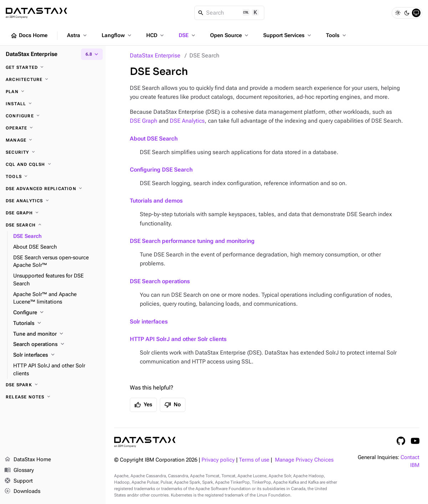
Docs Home (29, 36)
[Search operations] (57, 345)
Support (19, 481)
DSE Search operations (160, 281)
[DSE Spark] (53, 385)
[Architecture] (53, 80)
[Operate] (53, 128)
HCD (156, 35)
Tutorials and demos (156, 201)
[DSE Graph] (53, 213)
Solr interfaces (149, 322)
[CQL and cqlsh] (53, 164)
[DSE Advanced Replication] (53, 189)
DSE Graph (144, 121)
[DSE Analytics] (53, 201)
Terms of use (254, 460)
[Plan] (53, 92)
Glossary (19, 470)
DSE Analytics (187, 121)
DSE (188, 35)
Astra (78, 35)
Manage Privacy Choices (304, 460)
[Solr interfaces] (57, 355)
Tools (337, 35)
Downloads (22, 492)
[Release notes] (53, 397)
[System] (416, 13)
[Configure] (53, 116)
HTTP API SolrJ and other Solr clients (178, 339)
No (173, 405)
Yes (143, 405)
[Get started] (53, 67)
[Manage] (53, 140)
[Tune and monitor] (57, 334)
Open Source (230, 35)
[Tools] (53, 177)
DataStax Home (28, 460)
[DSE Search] (53, 225)
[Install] (53, 104)
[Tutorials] (57, 324)
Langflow (117, 35)
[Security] (53, 152)
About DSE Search (154, 139)
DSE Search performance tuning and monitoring (192, 241)
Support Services (288, 35)
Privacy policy (218, 460)
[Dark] (407, 13)
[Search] (230, 13)
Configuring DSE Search (161, 170)
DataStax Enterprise (155, 55)
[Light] (398, 13)
